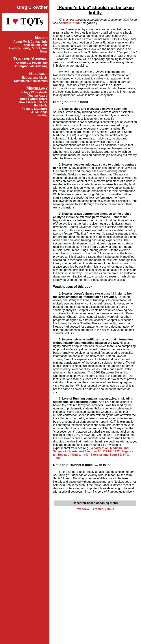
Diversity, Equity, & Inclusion (28, 48)
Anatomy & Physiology (32, 63)
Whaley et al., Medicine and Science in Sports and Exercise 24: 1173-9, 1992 (91, 450)
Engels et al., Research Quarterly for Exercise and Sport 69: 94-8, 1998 (94, 455)
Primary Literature (35, 109)
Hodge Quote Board (34, 99)
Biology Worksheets (34, 92)
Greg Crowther (32, 7)
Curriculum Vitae (36, 45)
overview (83, 509)
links (111, 509)
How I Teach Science (33, 102)
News (44, 51)
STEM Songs (39, 112)
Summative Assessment (31, 81)
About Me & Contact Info (30, 42)
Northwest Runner (69, 23)
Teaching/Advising (30, 59)
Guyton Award (38, 96)
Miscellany (37, 88)
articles (98, 509)
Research (38, 73)
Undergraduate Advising (31, 66)
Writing (43, 115)
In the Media (39, 105)
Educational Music (35, 78)
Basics (41, 37)
